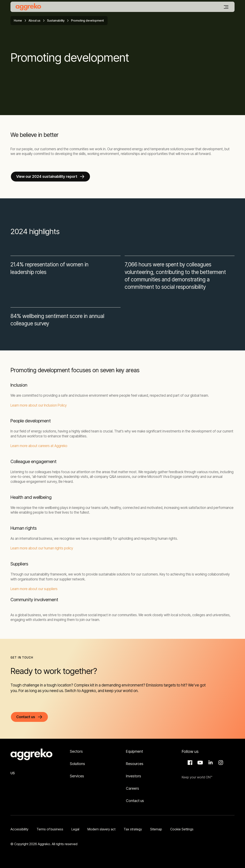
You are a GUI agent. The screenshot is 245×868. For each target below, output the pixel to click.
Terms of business (50, 829)
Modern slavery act (101, 829)
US (13, 773)
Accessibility (19, 829)
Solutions (77, 764)
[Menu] (226, 7)
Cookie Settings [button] (182, 829)
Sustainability (56, 20)
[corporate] (28, 7)
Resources (135, 764)
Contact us (135, 801)
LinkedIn (210, 763)
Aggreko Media (200, 763)
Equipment (134, 751)
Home (18, 20)
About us (35, 20)
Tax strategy (133, 829)
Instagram (220, 763)
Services (77, 776)
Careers (132, 788)
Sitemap (156, 829)
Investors (133, 776)
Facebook (189, 763)
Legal (75, 829)
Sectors (76, 751)
